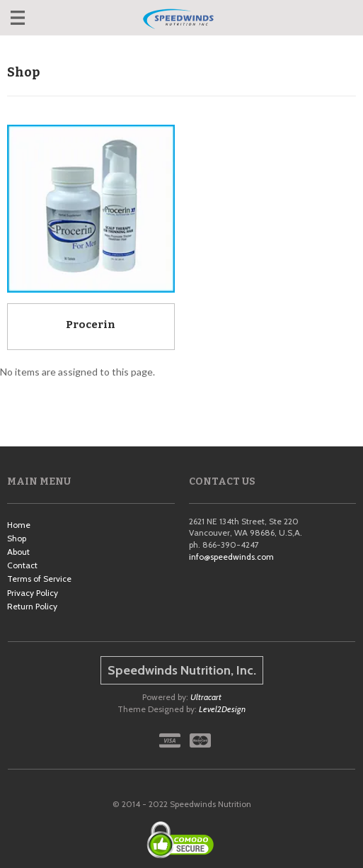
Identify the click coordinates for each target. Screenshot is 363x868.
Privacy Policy (33, 593)
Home (19, 525)
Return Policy (32, 606)
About (18, 552)
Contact (22, 565)
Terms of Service (39, 579)
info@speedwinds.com (231, 557)
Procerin (91, 325)
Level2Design (222, 709)
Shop (17, 538)
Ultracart (206, 697)
